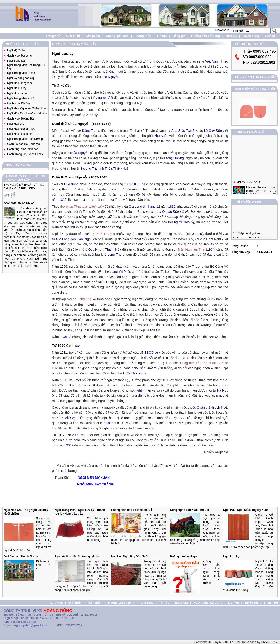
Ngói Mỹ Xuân (16, 51)
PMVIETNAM (269, 642)
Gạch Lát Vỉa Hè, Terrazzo (23, 144)
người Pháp (123, 272)
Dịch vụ (231, 36)
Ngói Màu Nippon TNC (21, 129)
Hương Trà (89, 168)
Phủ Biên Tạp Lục (185, 131)
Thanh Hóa (113, 249)
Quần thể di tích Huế (212, 407)
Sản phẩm (93, 36)
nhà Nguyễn (111, 77)
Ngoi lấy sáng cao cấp (21, 78)
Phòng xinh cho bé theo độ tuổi (132, 510)
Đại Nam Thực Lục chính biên (82, 207)
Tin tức (162, 36)
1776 (63, 136)
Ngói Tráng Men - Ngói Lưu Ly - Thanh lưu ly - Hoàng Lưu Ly (80, 512)
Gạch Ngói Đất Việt (19, 103)
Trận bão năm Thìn (191, 249)
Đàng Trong (91, 131)
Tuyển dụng (251, 36)
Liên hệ (270, 36)
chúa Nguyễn (80, 153)
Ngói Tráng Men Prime (21, 73)
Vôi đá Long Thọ (79, 299)
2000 (76, 435)
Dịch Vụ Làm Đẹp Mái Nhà (21, 557)
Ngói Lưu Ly (231, 557)
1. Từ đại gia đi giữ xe (246, 236)
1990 (63, 380)
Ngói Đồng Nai (16, 61)
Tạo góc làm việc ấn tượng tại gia (77, 557)
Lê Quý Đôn (213, 131)
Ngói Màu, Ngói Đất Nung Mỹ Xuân (246, 510)
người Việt (106, 98)
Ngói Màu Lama (17, 93)
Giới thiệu (73, 36)
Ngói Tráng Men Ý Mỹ (21, 98)
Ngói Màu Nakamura (20, 134)
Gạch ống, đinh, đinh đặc (23, 149)
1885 (198, 234)
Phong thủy (143, 36)
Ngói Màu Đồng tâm (20, 83)
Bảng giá (179, 36)
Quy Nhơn (96, 249)
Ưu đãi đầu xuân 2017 (246, 188)
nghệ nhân (143, 390)
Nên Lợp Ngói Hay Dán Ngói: (130, 557)
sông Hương (175, 158)
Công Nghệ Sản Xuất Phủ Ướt (189, 510)
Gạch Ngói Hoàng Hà (20, 119)
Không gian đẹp (117, 36)
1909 (63, 267)
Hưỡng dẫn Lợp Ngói (184, 557)
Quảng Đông (171, 212)
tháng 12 (154, 207)
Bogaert (84, 272)
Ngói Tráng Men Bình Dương (25, 139)
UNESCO (147, 353)
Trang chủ (53, 36)
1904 (211, 249)
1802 (128, 184)
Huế (67, 184)
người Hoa (182, 222)
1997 (61, 435)
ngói (107, 423)
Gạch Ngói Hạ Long (19, 56)
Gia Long (135, 207)
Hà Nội (222, 390)
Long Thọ (114, 255)
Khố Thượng (106, 234)
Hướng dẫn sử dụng (206, 36)
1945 (63, 337)
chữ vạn (71, 418)
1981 (63, 353)
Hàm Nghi (84, 239)
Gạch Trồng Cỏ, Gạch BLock (25, 154)
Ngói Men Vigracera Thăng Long (27, 108)
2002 (70, 445)
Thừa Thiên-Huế (117, 168)
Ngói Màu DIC (16, 124)
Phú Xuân (161, 136)
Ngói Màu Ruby (17, 88)
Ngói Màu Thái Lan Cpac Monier (27, 114)
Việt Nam (212, 61)
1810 (136, 184)
